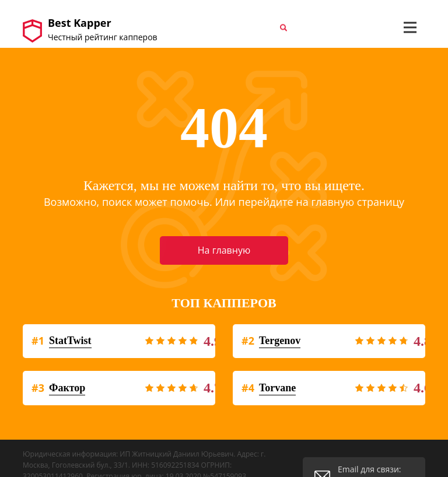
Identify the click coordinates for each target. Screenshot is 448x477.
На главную (224, 250)
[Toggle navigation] (410, 27)
